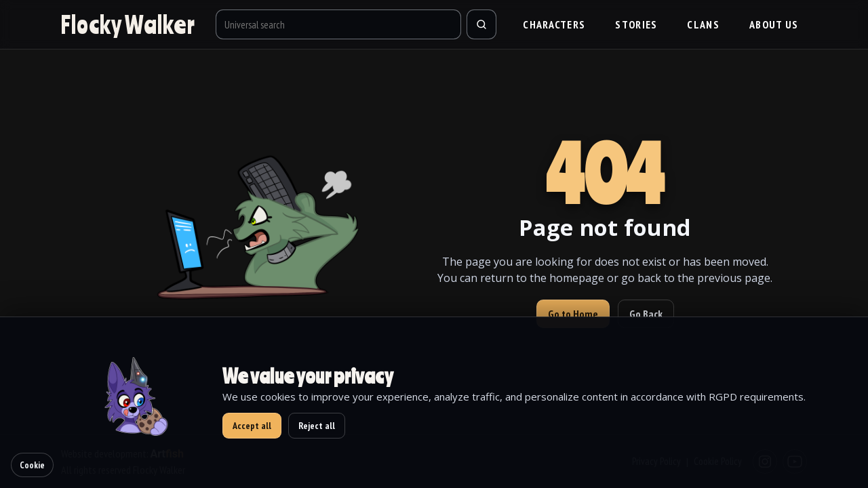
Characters (554, 24)
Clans (703, 24)
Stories (636, 24)
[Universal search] (339, 24)
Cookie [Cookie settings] (32, 465)
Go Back (646, 314)
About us (774, 24)
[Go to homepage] (128, 24)
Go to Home (573, 314)
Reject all (317, 426)
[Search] (481, 24)
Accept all (252, 426)
